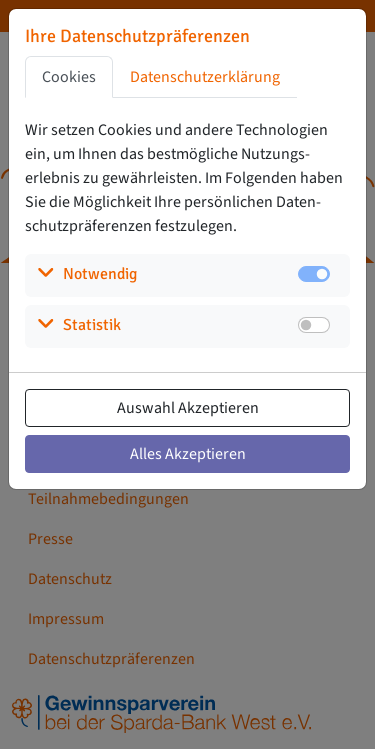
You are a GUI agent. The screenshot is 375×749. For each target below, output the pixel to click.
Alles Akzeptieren (188, 454)
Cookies (69, 77)
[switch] (314, 325)
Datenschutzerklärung (205, 77)
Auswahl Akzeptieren (188, 408)
